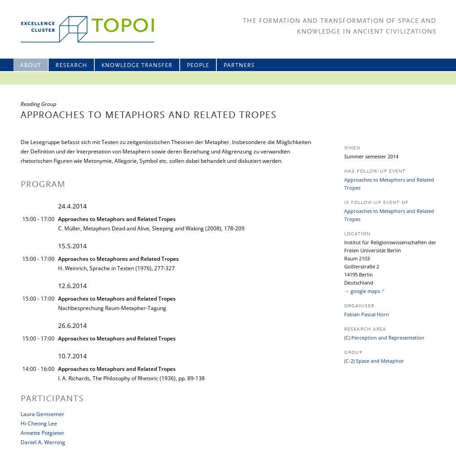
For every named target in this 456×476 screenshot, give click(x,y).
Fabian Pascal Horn (367, 314)
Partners (239, 66)
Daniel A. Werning (43, 442)
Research (71, 66)
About (31, 66)
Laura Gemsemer (42, 414)
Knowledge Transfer (137, 66)
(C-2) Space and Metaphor (374, 361)
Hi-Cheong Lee (39, 423)
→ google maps (362, 291)
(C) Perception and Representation (384, 338)
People (198, 66)
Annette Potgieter (42, 433)
